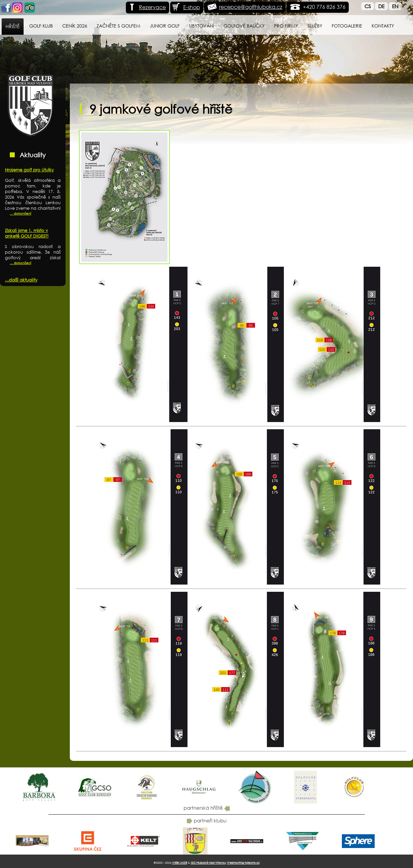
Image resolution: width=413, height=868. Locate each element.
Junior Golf (165, 26)
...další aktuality (21, 280)
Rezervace (147, 7)
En (395, 6)
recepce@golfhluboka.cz (251, 7)
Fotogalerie (347, 26)
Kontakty (383, 26)
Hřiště (13, 26)
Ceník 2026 (75, 26)
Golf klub (41, 26)
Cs (368, 6)
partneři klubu (207, 820)
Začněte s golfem (118, 26)
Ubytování (202, 26)
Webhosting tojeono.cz (243, 863)
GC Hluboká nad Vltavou (208, 863)
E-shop (186, 7)
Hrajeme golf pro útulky (29, 170)
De (381, 6)
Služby (315, 26)
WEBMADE (180, 863)
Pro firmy (286, 26)
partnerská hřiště (207, 808)
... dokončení (20, 213)
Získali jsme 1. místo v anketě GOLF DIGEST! (27, 233)
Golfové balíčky (244, 26)
